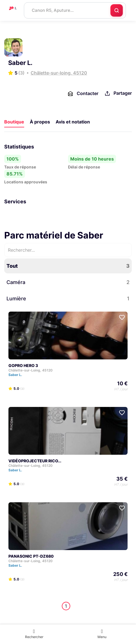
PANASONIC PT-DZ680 (31, 556)
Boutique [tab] (14, 122)
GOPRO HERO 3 (23, 365)
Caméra (68, 282)
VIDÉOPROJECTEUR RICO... (35, 461)
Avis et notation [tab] (73, 122)
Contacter (83, 94)
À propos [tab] (40, 122)
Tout (68, 266)
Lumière (68, 299)
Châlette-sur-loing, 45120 (59, 73)
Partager (118, 94)
